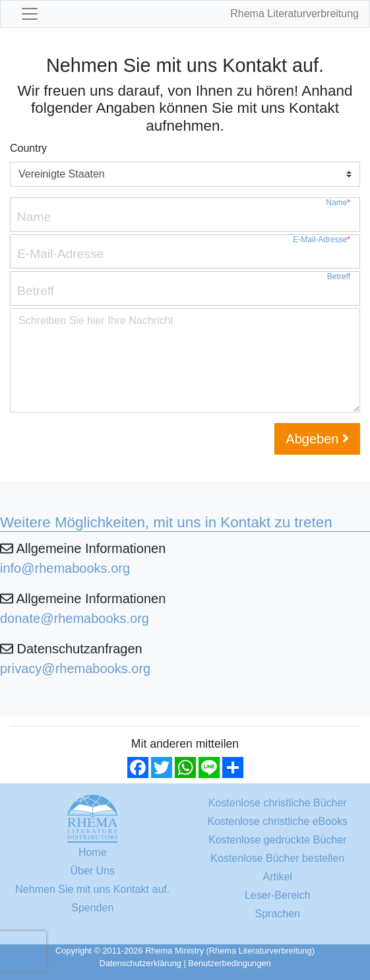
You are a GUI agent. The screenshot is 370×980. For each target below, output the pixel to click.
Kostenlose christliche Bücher (278, 803)
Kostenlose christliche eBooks (277, 821)
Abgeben (317, 439)
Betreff (339, 277)
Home (93, 852)
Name (338, 203)
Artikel (278, 877)
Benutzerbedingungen (229, 963)
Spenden (92, 908)
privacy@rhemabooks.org (75, 669)
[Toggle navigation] (30, 14)
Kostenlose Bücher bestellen (277, 858)
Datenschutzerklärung (140, 963)
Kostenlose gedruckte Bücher (277, 840)
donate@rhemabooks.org (75, 618)
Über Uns (92, 871)
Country (28, 148)
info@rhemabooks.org (65, 568)
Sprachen (278, 914)
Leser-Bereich (278, 895)
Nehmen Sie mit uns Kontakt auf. (92, 889)
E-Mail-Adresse (322, 240)
